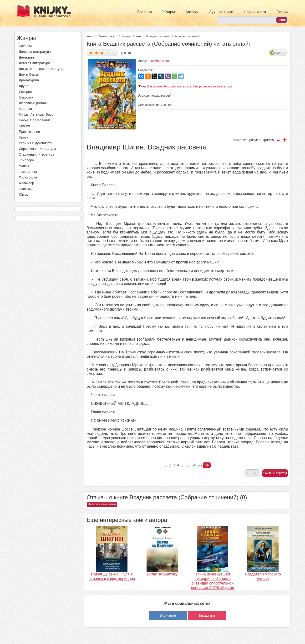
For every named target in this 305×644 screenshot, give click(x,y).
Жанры (169, 12)
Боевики (25, 46)
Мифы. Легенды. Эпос (36, 114)
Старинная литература (37, 154)
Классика (26, 97)
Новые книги (255, 12)
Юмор (23, 194)
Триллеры (27, 160)
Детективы (27, 57)
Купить (280, 53)
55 (200, 465)
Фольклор (26, 183)
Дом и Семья (29, 74)
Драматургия (29, 80)
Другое (24, 86)
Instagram (207, 615)
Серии (282, 12)
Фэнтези (25, 189)
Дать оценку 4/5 (108, 52)
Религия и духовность (36, 143)
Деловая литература (35, 52)
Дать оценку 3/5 (102, 52)
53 (188, 465)
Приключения (29, 132)
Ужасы (24, 166)
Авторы (192, 12)
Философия (28, 177)
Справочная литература (38, 149)
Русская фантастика (178, 86)
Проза (24, 137)
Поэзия (24, 126)
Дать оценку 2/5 (97, 52)
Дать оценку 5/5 (113, 52)
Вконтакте (168, 615)
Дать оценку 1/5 (91, 52)
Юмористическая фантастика (212, 86)
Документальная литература (41, 69)
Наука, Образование (35, 120)
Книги (90, 36)
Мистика (25, 109)
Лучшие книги (221, 12)
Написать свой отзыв (102, 504)
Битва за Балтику (162, 574)
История (25, 92)
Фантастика (28, 172)
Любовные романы (33, 103)
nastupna (207, 465)
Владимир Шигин (130, 36)
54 (194, 465)
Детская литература (34, 63)
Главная (145, 12)
